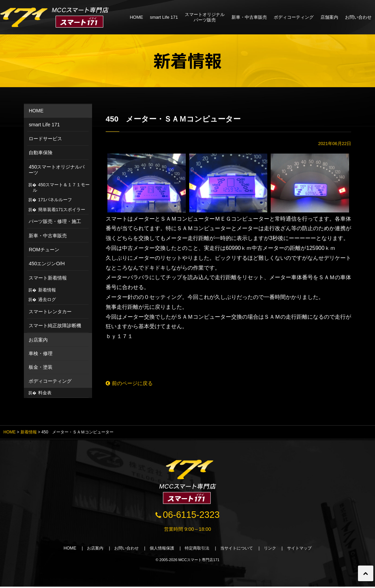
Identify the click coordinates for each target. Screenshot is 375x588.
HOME (137, 17)
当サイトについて (240, 549)
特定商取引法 (198, 549)
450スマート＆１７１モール (61, 187)
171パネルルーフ (55, 200)
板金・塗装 (41, 367)
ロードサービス (45, 139)
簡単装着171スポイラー (62, 210)
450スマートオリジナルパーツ (57, 170)
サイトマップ (307, 549)
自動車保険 (41, 153)
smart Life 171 (164, 17)
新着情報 (47, 290)
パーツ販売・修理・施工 (55, 221)
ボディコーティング (294, 17)
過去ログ (47, 299)
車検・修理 (41, 353)
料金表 (45, 393)
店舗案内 (329, 17)
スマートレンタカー (50, 312)
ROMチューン (44, 250)
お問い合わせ (358, 17)
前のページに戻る (131, 384)
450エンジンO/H (47, 264)
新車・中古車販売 (249, 17)
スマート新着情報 (48, 278)
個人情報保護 (160, 549)
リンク (276, 549)
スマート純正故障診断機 (55, 325)
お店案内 (38, 340)
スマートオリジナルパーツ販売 (205, 17)
